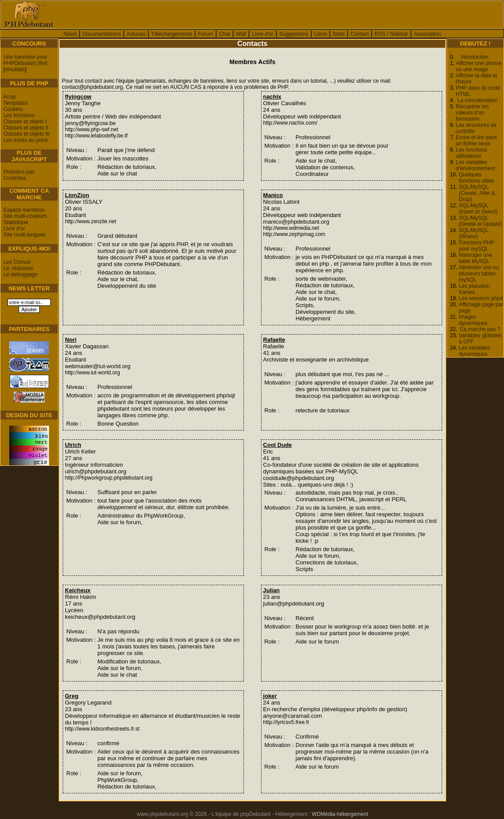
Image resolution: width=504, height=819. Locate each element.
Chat (225, 34)
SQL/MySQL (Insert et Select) (478, 209)
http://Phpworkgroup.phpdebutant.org (109, 478)
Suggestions (294, 34)
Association (427, 34)
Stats (339, 34)
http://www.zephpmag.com (294, 234)
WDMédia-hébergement (340, 814)
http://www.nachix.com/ (290, 123)
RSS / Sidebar (391, 34)
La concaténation (477, 100)
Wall (241, 34)
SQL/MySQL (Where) (474, 233)
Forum (206, 34)
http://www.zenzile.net (91, 221)
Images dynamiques (473, 320)
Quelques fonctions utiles (476, 178)
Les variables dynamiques (475, 351)
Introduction (475, 57)
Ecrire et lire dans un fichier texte (476, 141)
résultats (15, 69)
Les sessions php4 (481, 298)
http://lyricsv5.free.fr (286, 722)
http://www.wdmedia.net (291, 228)
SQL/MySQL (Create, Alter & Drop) (477, 193)
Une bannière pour (25, 57)
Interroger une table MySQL (476, 258)
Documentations (102, 34)
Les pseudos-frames (475, 289)
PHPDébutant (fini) (26, 63)
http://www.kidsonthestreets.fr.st (102, 729)
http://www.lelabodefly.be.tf (96, 136)
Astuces (136, 34)
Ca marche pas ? (480, 329)
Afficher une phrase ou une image (479, 66)
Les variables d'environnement (475, 165)
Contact (359, 34)
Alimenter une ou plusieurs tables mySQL (479, 274)
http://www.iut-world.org (93, 373)
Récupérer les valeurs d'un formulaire (472, 113)
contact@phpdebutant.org (92, 87)
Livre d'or (263, 34)
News (70, 34)
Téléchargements (172, 34)
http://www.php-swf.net (92, 130)
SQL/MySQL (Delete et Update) (481, 221)
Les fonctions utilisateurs (472, 153)
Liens (320, 34)
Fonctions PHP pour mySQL (477, 246)
